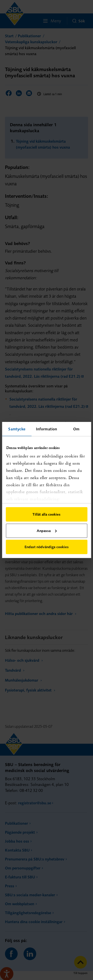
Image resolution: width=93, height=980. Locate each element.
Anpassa (47, 531)
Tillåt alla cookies (46, 514)
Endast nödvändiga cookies (47, 547)
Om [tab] (76, 429)
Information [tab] (46, 429)
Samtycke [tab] (17, 429)
